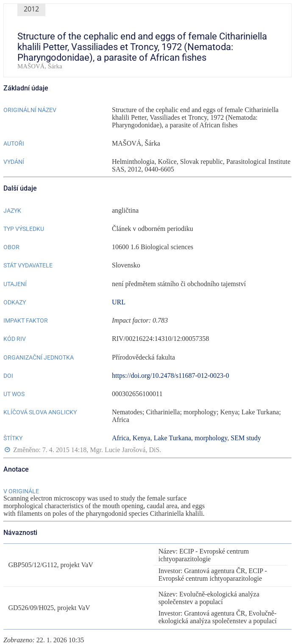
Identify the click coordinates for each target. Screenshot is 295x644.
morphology (211, 438)
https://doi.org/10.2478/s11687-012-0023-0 (170, 375)
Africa (121, 438)
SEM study (246, 438)
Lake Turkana (173, 438)
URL (119, 302)
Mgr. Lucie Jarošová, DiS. (125, 450)
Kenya (142, 438)
